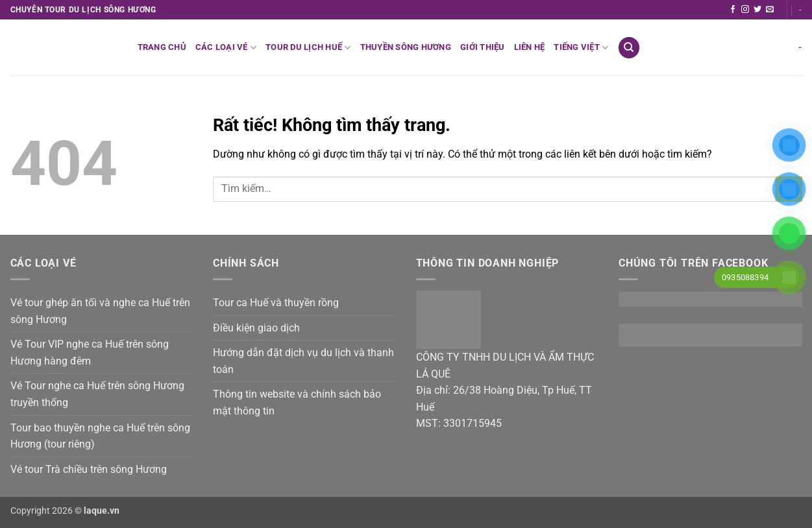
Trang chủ (162, 47)
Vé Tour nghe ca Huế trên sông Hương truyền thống (97, 394)
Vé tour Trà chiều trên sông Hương (89, 469)
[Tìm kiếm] (629, 48)
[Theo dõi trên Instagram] (745, 10)
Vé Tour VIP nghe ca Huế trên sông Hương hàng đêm (90, 353)
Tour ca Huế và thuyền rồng (276, 303)
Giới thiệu (483, 47)
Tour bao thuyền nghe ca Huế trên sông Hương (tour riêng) (100, 436)
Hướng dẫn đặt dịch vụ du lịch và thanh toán (303, 361)
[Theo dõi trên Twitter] (757, 10)
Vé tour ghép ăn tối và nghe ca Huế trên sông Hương (100, 311)
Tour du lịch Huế (308, 48)
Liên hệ (530, 47)
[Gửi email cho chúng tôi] (770, 10)
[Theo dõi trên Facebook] (733, 10)
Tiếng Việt (581, 48)
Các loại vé (226, 48)
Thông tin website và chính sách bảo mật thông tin (297, 402)
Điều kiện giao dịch (256, 328)
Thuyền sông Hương (406, 47)
